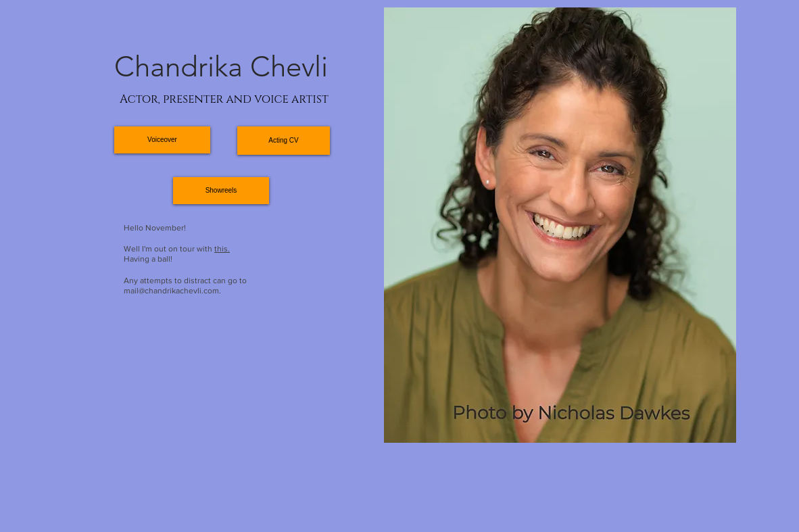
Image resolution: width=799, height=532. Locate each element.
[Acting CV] (284, 141)
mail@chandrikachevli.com (171, 291)
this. (222, 249)
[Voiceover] (162, 140)
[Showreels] (221, 191)
